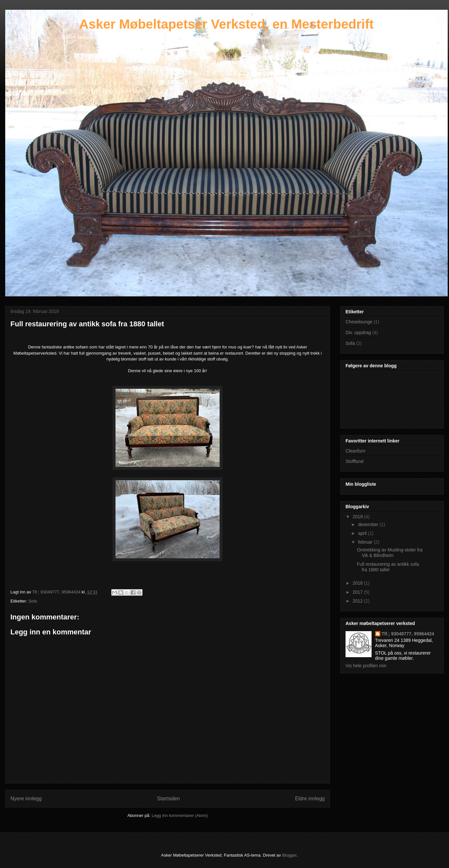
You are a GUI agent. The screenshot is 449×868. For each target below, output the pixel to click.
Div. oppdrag (358, 332)
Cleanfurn (355, 451)
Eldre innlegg (310, 799)
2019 (358, 517)
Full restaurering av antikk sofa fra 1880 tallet (388, 567)
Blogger (289, 855)
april (363, 533)
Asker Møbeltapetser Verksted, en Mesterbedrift (227, 24)
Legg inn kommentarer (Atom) (180, 815)
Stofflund (354, 461)
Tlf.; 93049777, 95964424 (408, 634)
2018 (358, 583)
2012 (358, 601)
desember (369, 524)
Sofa (33, 601)
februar (366, 542)
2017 (358, 592)
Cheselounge (359, 322)
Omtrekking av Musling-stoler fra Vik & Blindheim (390, 553)
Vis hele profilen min (366, 666)
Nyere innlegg (26, 799)
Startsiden (168, 799)
